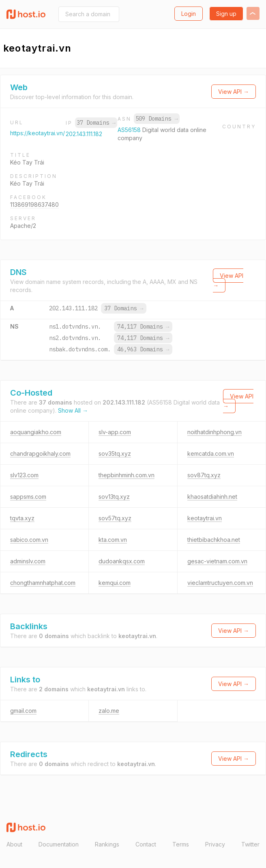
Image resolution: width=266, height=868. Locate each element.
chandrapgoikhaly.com (40, 453)
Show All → (73, 410)
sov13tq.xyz (114, 497)
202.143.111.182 (84, 134)
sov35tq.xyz (115, 453)
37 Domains (96, 123)
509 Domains (157, 119)
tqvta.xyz (22, 518)
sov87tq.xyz (204, 475)
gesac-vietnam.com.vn (217, 561)
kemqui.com (115, 583)
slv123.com (24, 475)
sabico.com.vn (29, 540)
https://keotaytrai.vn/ (38, 133)
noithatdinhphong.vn (215, 432)
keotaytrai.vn (205, 518)
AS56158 (130, 130)
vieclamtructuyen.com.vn (220, 583)
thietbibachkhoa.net (214, 540)
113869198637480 (34, 205)
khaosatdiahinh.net (212, 497)
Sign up (226, 14)
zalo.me (109, 711)
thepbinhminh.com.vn (127, 475)
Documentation (59, 844)
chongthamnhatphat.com (43, 583)
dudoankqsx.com (122, 561)
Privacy (215, 844)
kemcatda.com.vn (211, 453)
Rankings (107, 844)
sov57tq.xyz (115, 518)
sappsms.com (28, 497)
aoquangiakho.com (36, 432)
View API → (234, 92)
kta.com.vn (113, 540)
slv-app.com (115, 432)
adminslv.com (28, 561)
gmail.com (23, 711)
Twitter (250, 844)
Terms (181, 844)
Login (189, 14)
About (14, 844)
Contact (146, 844)
